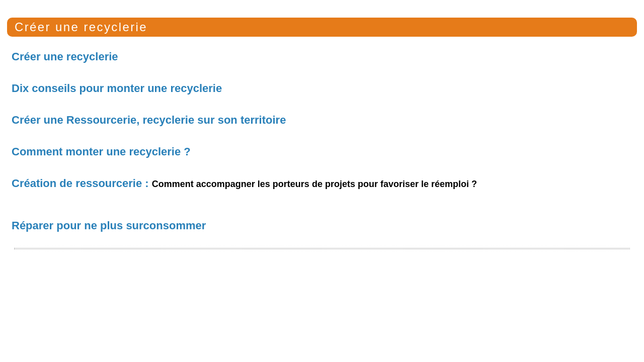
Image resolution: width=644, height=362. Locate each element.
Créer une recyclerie (81, 27)
